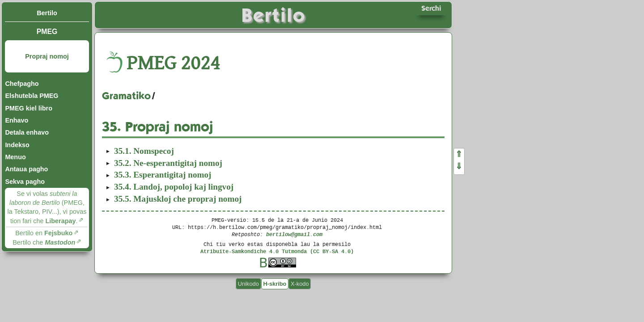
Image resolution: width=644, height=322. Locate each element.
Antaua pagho (26, 169)
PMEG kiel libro (29, 108)
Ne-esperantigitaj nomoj (168, 163)
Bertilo (47, 13)
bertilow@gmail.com (294, 234)
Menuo (15, 157)
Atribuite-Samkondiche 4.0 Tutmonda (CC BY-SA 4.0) (277, 251)
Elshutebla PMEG (32, 96)
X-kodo (300, 284)
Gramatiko (126, 96)
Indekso (17, 145)
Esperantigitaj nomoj (163, 175)
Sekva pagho (25, 182)
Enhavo (17, 120)
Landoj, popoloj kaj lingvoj (174, 187)
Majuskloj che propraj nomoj (178, 199)
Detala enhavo (27, 132)
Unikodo (248, 284)
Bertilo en (44, 233)
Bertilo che (44, 242)
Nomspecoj (144, 151)
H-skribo (275, 284)
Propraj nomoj (47, 56)
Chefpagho (22, 84)
